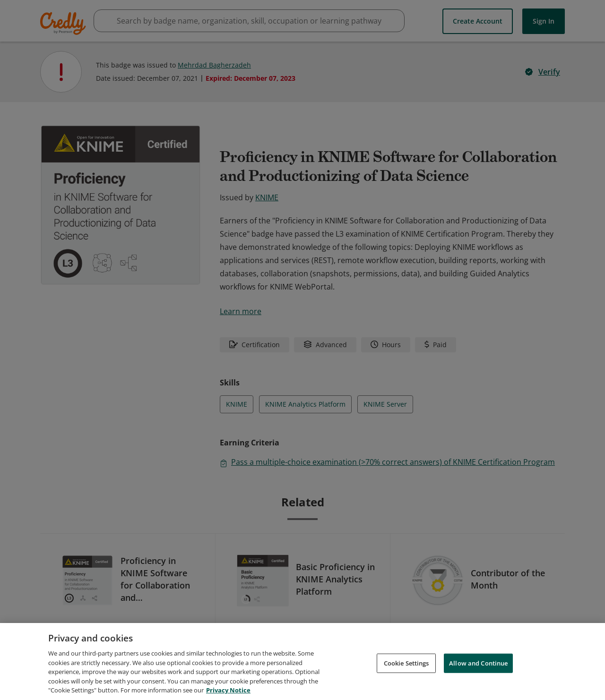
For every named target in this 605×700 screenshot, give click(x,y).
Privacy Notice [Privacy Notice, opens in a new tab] (228, 690)
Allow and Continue (478, 663)
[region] (302, 662)
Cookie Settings (406, 663)
